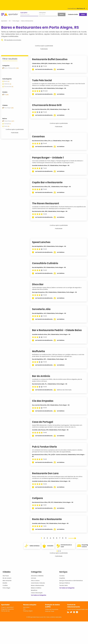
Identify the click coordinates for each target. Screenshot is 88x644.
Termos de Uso (5, 611)
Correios (62, 576)
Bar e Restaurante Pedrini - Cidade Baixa (59, 330)
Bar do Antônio (43, 376)
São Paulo (6, 576)
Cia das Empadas (45, 401)
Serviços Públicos (65, 583)
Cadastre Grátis (73, 14)
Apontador (4, 21)
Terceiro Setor (64, 585)
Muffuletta (41, 351)
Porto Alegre (6, 588)
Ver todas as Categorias (39, 595)
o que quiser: (24, 13)
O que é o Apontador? (7, 607)
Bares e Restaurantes (37, 585)
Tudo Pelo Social (44, 80)
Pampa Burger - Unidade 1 (50, 158)
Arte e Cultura (35, 581)
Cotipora (40, 498)
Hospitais (62, 578)
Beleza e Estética (36, 588)
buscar (62, 14)
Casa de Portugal (45, 422)
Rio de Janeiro (7, 578)
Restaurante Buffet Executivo (52, 59)
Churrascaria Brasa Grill (49, 105)
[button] (58, 551)
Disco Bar (40, 284)
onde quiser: (42, 13)
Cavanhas (41, 136)
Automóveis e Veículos (38, 583)
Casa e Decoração (37, 593)
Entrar (83, 14)
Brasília (5, 583)
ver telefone (63, 69)
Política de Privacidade (52, 609)
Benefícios (34, 590)
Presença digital (28, 611)
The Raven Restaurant (48, 203)
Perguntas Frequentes (7, 609)
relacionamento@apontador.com (77, 609)
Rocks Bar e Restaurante (49, 519)
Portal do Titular (50, 611)
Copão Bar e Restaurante (50, 182)
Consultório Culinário (47, 263)
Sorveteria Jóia (44, 309)
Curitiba (5, 585)
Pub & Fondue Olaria (47, 447)
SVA (24, 609)
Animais (33, 578)
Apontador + (27, 607)
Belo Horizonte (7, 581)
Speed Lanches (44, 242)
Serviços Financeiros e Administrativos (71, 581)
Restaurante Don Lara (48, 473)
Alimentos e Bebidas (37, 576)
